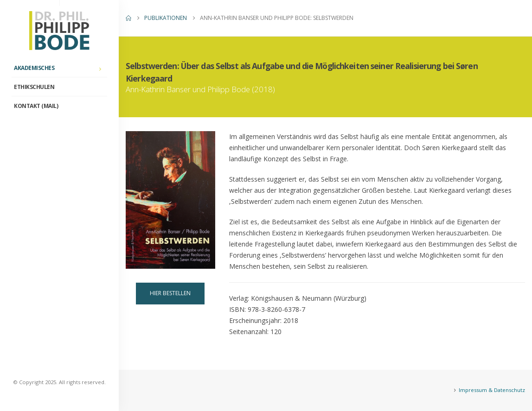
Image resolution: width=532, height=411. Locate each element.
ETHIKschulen (34, 87)
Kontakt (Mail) (36, 106)
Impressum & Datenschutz (492, 390)
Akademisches (34, 68)
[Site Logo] (59, 31)
